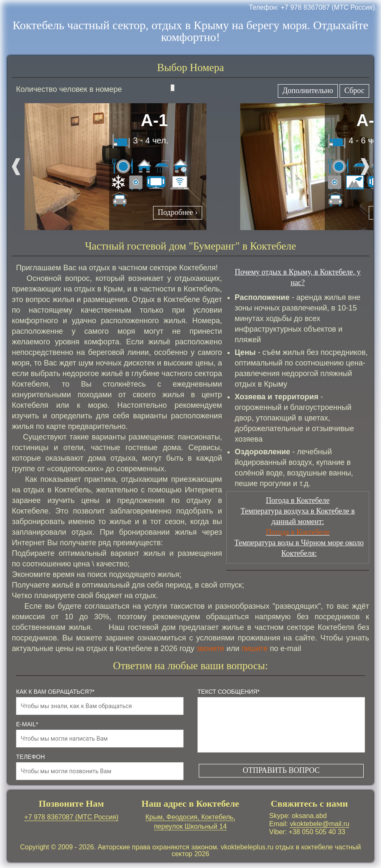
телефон (30, 757)
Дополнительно (308, 91)
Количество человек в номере (95, 89)
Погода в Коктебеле (298, 532)
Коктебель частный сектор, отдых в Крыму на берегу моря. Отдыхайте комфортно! (191, 31)
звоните (211, 648)
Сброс (354, 91)
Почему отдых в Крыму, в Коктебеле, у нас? (298, 277)
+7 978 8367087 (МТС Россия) (71, 817)
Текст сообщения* (229, 692)
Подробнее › (178, 212)
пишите (255, 648)
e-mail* (27, 724)
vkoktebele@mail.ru (319, 824)
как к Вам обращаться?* (55, 692)
